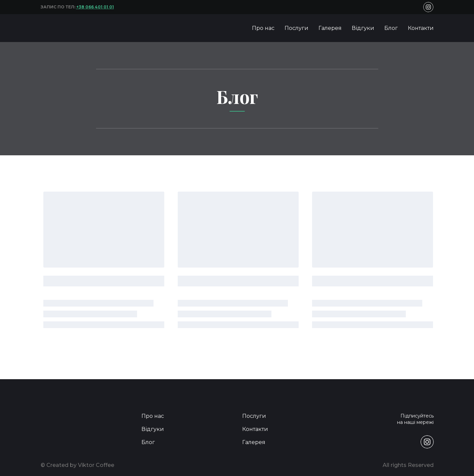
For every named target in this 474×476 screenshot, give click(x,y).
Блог (391, 28)
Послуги (296, 28)
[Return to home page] (59, 28)
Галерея (330, 28)
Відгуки (363, 28)
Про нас (263, 28)
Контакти (421, 28)
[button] (428, 7)
